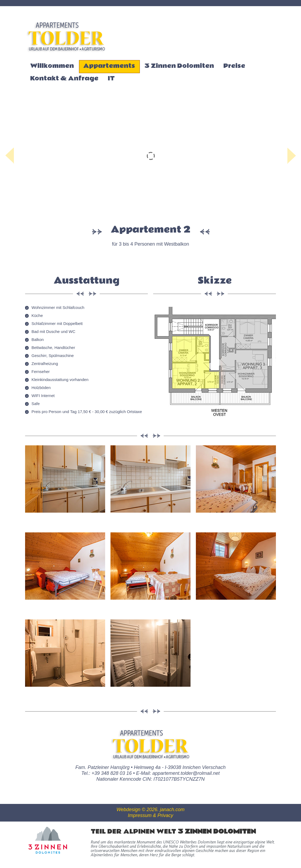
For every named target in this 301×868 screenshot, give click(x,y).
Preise (234, 66)
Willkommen (52, 66)
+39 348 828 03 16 (112, 773)
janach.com (172, 810)
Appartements (109, 66)
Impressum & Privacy (150, 815)
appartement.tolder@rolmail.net (186, 773)
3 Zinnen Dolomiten (179, 66)
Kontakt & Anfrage (64, 78)
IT (111, 78)
